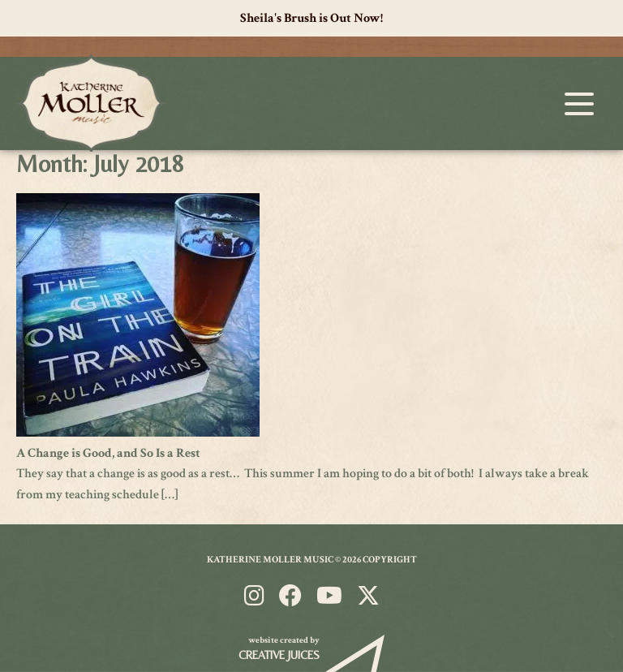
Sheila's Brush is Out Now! (311, 18)
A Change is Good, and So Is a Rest (108, 453)
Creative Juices (279, 655)
